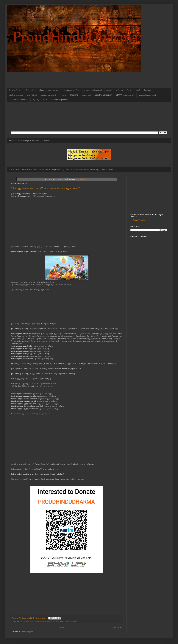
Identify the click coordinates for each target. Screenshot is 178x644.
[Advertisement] (78, 78)
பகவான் (38, 621)
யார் (66, 621)
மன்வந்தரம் (60, 621)
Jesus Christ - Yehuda (35, 90)
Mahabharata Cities (72, 90)
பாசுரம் (109, 90)
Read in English (15, 90)
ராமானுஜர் (86, 95)
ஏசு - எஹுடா (54, 90)
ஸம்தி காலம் (73, 621)
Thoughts (74, 95)
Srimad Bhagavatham (60, 100)
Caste (129, 90)
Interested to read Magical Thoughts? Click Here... (30, 141)
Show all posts (82, 179)
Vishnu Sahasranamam (19, 100)
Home (62, 628)
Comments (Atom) (27, 632)
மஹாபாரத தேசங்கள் (93, 90)
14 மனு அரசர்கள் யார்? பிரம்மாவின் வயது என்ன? (45, 188)
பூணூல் (63, 95)
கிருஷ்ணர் (148, 90)
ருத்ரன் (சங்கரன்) (49, 95)
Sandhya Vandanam (103, 95)
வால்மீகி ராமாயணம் (147, 95)
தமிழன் (120, 90)
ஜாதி (138, 90)
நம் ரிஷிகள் (32, 95)
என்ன (32, 621)
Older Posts (117, 628)
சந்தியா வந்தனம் (16, 95)
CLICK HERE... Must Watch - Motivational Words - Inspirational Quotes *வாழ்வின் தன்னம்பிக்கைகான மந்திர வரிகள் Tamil (61, 169)
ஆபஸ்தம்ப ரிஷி (40, 100)
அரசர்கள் (26, 621)
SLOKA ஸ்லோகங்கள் (125, 95)
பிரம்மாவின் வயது (48, 621)
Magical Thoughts (139, 220)
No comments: (41, 618)
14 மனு (20, 621)
